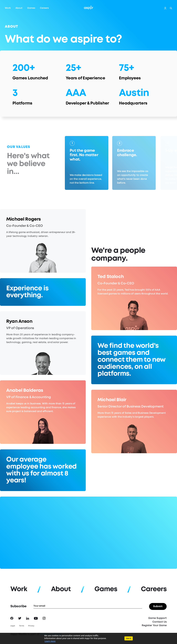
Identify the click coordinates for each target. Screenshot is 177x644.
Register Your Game (154, 626)
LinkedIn (28, 618)
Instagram (44, 618)
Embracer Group (51, 634)
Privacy (31, 626)
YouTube (36, 618)
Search (171, 8)
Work (8, 8)
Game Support (157, 618)
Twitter (20, 618)
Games (31, 8)
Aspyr (89, 7)
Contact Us (160, 622)
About (19, 8)
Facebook (12, 618)
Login (165, 8)
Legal (13, 626)
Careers (44, 8)
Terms (22, 626)
